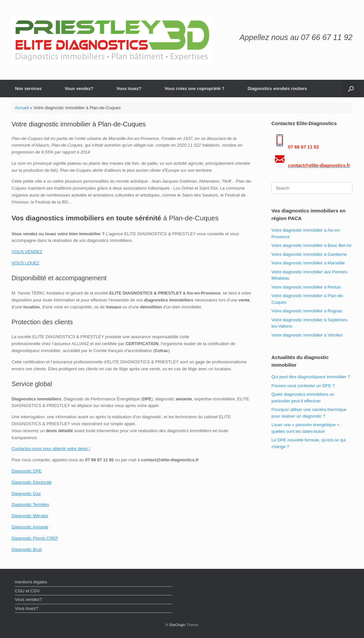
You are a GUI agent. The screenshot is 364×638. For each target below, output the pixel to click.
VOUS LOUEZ (25, 263)
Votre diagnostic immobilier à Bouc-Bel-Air (312, 245)
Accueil (22, 108)
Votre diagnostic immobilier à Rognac (307, 311)
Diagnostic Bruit (27, 549)
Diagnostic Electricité (32, 482)
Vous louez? (129, 89)
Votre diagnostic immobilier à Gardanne (309, 254)
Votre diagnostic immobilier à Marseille (308, 263)
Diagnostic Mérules (30, 516)
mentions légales (31, 582)
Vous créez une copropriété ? (195, 89)
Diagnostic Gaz (26, 494)
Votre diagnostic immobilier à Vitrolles (307, 335)
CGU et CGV (27, 591)
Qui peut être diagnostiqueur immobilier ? (311, 377)
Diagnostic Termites (30, 504)
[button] (351, 89)
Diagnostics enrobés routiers (277, 89)
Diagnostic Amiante (30, 527)
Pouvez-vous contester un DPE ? (303, 386)
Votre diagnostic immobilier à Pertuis (306, 287)
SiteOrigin (177, 625)
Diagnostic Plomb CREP (35, 538)
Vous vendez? (79, 89)
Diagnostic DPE (27, 471)
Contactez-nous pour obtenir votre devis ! (51, 449)
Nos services (28, 89)
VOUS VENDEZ (27, 252)
